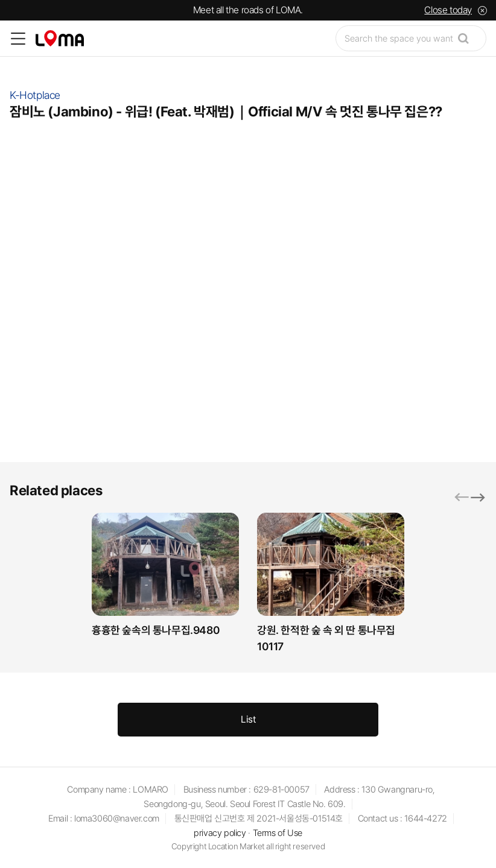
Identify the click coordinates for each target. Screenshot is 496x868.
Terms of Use (278, 833)
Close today (448, 10)
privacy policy (220, 833)
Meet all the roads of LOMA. (248, 10)
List (248, 719)
